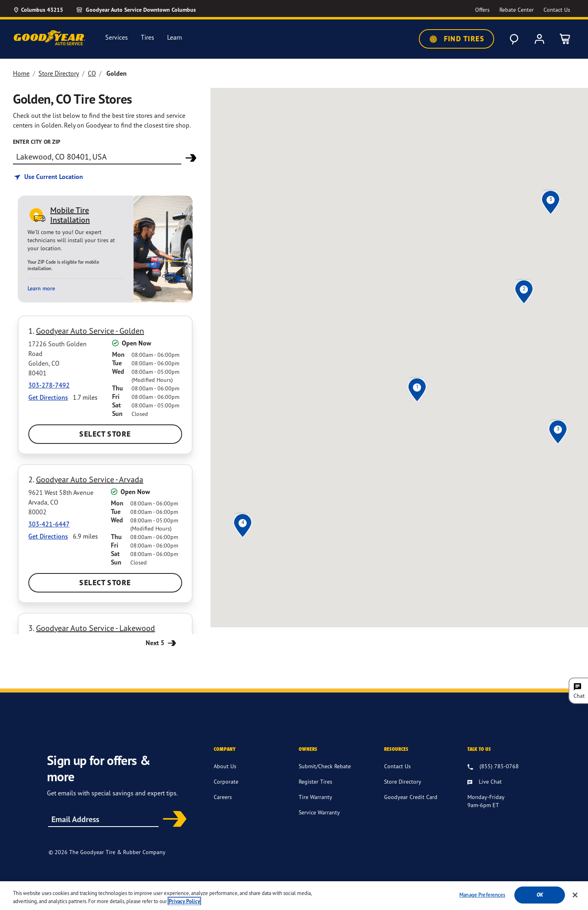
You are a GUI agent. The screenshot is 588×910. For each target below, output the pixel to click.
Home (21, 73)
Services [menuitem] (117, 37)
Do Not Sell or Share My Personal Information (456, 886)
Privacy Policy (349, 885)
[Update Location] (38, 10)
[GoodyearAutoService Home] (49, 38)
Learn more (41, 289)
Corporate (226, 781)
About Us (225, 766)
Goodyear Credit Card (411, 797)
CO (92, 73)
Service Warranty (319, 812)
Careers (223, 797)
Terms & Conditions (301, 885)
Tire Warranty (315, 797)
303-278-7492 (49, 385)
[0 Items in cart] (565, 39)
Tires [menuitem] (148, 37)
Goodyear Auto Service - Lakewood (96, 628)
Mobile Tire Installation (70, 215)
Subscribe (172, 820)
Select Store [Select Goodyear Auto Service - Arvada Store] (105, 583)
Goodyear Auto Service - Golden (90, 331)
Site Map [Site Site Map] (383, 885)
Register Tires (315, 781)
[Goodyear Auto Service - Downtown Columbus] (136, 10)
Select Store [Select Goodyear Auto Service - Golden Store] (105, 434)
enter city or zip (37, 142)
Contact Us (397, 766)
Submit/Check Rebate (325, 766)
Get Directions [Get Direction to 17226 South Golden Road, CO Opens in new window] (48, 397)
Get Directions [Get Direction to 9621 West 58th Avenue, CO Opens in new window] (48, 536)
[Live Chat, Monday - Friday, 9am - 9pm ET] (485, 782)
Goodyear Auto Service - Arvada (90, 479)
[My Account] (539, 39)
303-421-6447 (49, 524)
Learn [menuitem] (175, 37)
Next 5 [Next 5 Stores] (162, 643)
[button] (417, 387)
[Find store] (97, 156)
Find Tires (456, 39)
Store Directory (59, 73)
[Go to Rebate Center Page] (517, 10)
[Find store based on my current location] (48, 177)
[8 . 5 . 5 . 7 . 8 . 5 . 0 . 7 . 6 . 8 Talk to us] (493, 767)
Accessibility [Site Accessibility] (255, 885)
